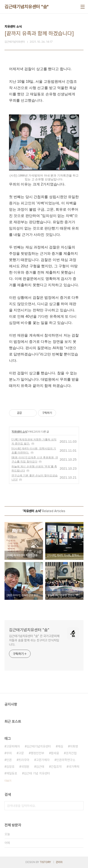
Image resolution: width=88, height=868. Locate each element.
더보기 (8, 781)
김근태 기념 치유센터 (37, 773)
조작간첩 (71, 753)
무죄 (9, 753)
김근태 (40, 767)
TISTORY (45, 862)
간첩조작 (56, 767)
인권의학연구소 (66, 760)
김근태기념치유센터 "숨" (27, 7)
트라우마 (24, 760)
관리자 (59, 862)
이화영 (74, 746)
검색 (79, 806)
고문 (21, 753)
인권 (9, 760)
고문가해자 (43, 760)
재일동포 (12, 773)
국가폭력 (74, 767)
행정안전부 (37, 753)
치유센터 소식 (19, 432)
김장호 (10, 767)
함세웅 (55, 753)
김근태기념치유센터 (39, 746)
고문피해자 (13, 746)
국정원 (25, 767)
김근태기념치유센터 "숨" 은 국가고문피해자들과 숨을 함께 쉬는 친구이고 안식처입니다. (34, 640)
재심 (60, 746)
